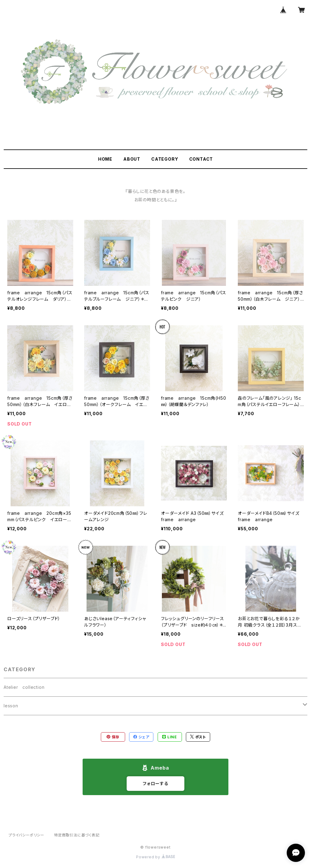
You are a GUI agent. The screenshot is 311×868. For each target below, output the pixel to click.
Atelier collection (24, 687)
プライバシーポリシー (26, 835)
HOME (105, 159)
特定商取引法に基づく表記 (77, 835)
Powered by (155, 857)
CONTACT (201, 159)
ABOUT (132, 159)
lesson (11, 706)
